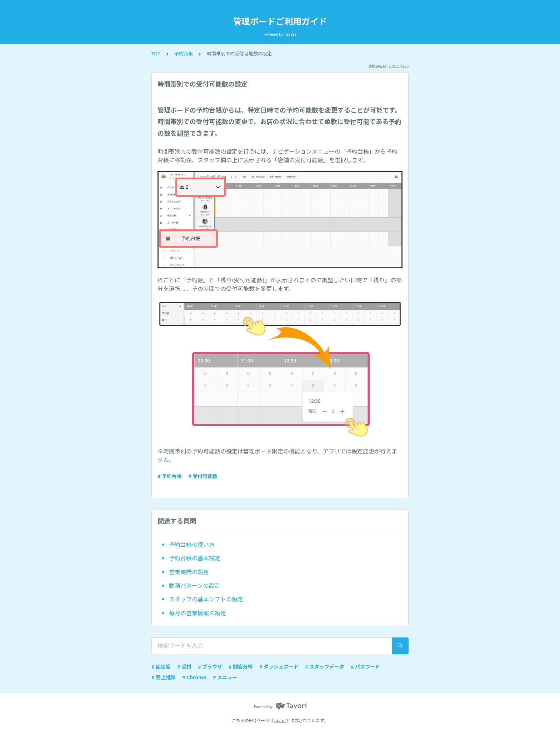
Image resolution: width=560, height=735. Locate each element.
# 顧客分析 (241, 666)
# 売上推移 (164, 677)
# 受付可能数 (203, 476)
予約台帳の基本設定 (195, 558)
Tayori (280, 720)
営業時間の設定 (189, 572)
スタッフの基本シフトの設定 (206, 599)
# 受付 (184, 666)
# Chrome (194, 677)
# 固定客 (161, 666)
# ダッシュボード (279, 666)
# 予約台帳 (170, 476)
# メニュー (225, 677)
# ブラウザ (210, 666)
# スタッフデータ (325, 666)
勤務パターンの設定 (194, 585)
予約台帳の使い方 (192, 544)
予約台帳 (184, 53)
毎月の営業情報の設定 (197, 613)
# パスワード (365, 666)
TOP (156, 53)
